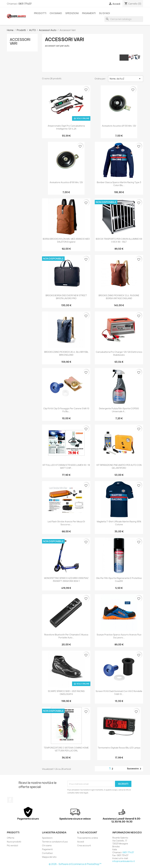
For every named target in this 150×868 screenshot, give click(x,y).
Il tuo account (87, 832)
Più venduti (12, 845)
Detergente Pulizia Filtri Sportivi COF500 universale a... (119, 410)
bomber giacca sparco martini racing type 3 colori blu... (119, 184)
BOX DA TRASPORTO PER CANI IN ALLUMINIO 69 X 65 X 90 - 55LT (119, 240)
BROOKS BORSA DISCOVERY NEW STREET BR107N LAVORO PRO (66, 297)
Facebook (10, 800)
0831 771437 (25, 4)
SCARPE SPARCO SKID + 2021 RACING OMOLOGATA (66, 693)
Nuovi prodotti (14, 842)
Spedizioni (72, 13)
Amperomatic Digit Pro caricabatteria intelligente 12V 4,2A (66, 127)
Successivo (135, 769)
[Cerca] (124, 19)
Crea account (84, 845)
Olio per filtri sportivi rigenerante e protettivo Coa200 (119, 580)
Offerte (11, 838)
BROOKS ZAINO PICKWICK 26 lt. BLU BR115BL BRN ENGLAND (66, 353)
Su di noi (104, 13)
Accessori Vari (20, 41)
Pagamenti (89, 13)
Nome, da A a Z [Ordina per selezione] (126, 79)
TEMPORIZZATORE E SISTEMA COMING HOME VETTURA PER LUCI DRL (66, 749)
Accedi (81, 842)
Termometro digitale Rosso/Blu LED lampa (119, 748)
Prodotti (40, 13)
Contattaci (47, 853)
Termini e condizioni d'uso (55, 842)
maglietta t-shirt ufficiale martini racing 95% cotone (119, 523)
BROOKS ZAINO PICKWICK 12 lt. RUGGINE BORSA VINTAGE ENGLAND (119, 297)
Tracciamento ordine (88, 838)
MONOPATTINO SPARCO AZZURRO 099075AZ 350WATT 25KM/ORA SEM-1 (66, 580)
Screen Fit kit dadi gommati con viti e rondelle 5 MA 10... (119, 693)
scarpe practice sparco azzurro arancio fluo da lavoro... (119, 636)
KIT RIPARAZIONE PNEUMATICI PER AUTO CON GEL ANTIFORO (119, 466)
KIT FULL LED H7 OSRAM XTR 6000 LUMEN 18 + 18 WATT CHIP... (66, 466)
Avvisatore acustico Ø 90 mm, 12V (66, 182)
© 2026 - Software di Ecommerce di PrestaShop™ (75, 864)
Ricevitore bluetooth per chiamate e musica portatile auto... (66, 636)
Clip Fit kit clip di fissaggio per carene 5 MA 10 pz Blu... (66, 410)
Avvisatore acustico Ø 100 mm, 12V (119, 126)
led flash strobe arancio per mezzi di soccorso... (66, 523)
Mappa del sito (49, 857)
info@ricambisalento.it (124, 861)
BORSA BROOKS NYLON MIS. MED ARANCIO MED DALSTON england (66, 240)
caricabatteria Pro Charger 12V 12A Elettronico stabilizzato (119, 353)
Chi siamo (56, 13)
